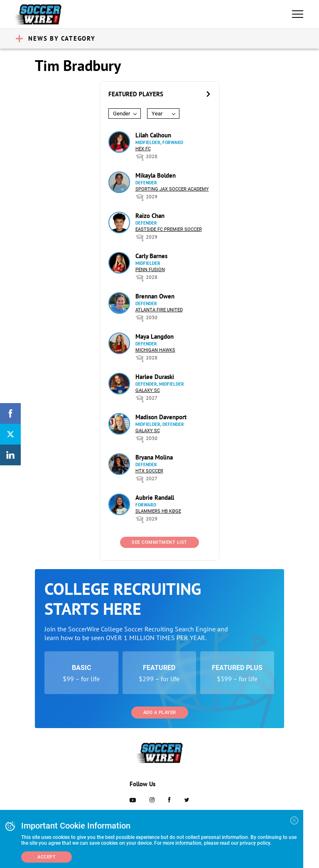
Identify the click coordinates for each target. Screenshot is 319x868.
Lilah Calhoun (153, 135)
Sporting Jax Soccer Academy (172, 189)
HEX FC (143, 149)
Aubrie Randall (155, 498)
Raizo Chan (150, 216)
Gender (121, 114)
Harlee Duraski (155, 377)
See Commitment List (159, 542)
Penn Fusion (150, 270)
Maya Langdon (155, 336)
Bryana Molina (154, 457)
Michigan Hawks (155, 350)
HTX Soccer (149, 471)
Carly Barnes (151, 256)
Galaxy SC (148, 390)
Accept (47, 857)
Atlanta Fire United (159, 310)
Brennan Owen (155, 296)
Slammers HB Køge (158, 511)
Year (157, 114)
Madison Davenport (161, 417)
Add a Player (160, 713)
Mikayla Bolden (156, 175)
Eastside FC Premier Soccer (169, 229)
